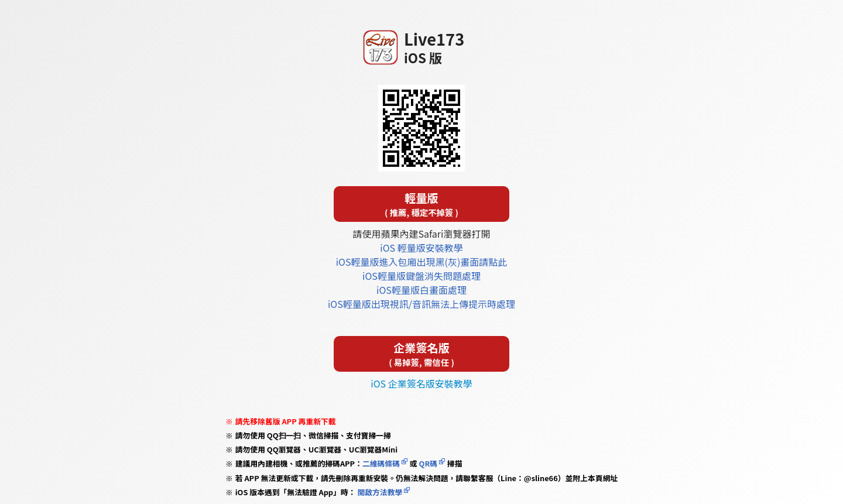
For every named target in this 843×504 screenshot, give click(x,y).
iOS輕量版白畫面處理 (421, 290)
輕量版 (421, 204)
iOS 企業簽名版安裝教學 (421, 383)
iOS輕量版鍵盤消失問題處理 (421, 276)
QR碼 (428, 463)
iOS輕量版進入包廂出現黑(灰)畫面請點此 (422, 262)
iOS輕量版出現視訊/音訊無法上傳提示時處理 (421, 304)
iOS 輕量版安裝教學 (421, 248)
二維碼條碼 (381, 463)
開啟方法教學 (379, 492)
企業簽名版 (421, 354)
